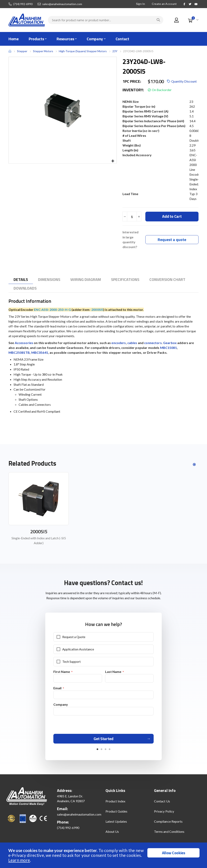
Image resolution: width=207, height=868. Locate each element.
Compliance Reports (168, 824)
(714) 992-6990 (23, 4)
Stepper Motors (43, 51)
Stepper (22, 51)
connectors (153, 343)
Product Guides (116, 814)
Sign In (141, 4)
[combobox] (106, 20)
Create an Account (164, 4)
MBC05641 (40, 353)
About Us (112, 834)
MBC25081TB (19, 353)
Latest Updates (116, 824)
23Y (115, 51)
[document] (104, 855)
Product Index (115, 804)
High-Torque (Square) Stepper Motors (83, 51)
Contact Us (162, 804)
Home (10, 51)
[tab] (21, 280)
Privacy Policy (164, 814)
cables (132, 343)
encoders (119, 343)
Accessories (24, 343)
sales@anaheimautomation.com (62, 4)
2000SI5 (39, 532)
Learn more (19, 860)
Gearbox (170, 343)
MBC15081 (168, 348)
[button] (113, 161)
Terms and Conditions (169, 834)
